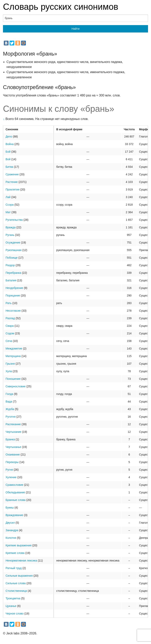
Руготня (11, 417)
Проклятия (12, 189)
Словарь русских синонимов (61, 7)
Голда (9, 394)
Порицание (13, 295)
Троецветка (13, 598)
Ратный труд (14, 568)
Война (10, 144)
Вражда (11, 227)
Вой (8, 159)
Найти (76, 29)
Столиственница (16, 591)
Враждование (14, 515)
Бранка (10, 439)
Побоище (12, 258)
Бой (8, 152)
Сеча (9, 341)
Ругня (9, 470)
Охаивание (13, 455)
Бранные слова (16, 500)
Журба (10, 409)
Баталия (11, 280)
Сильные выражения (19, 576)
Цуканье (11, 606)
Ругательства (14, 220)
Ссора (10, 205)
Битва (9, 167)
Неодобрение (14, 288)
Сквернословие (16, 386)
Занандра (12, 530)
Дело (9, 136)
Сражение (12, 174)
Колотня (11, 538)
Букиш (10, 508)
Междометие (14, 349)
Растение (12, 182)
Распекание (13, 424)
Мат (8, 212)
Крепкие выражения (19, 545)
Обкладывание (15, 492)
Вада (9, 402)
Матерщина (13, 356)
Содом (10, 333)
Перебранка (13, 273)
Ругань (10, 235)
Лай (8, 197)
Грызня (10, 364)
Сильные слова (16, 583)
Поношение (13, 379)
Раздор (10, 265)
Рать (9, 303)
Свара (10, 326)
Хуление (11, 477)
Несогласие (13, 311)
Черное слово (15, 614)
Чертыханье (13, 447)
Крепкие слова (15, 553)
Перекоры (12, 462)
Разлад (10, 318)
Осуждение (13, 242)
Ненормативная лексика (21, 561)
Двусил (10, 523)
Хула (9, 371)
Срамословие (14, 485)
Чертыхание (13, 432)
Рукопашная (14, 250)
